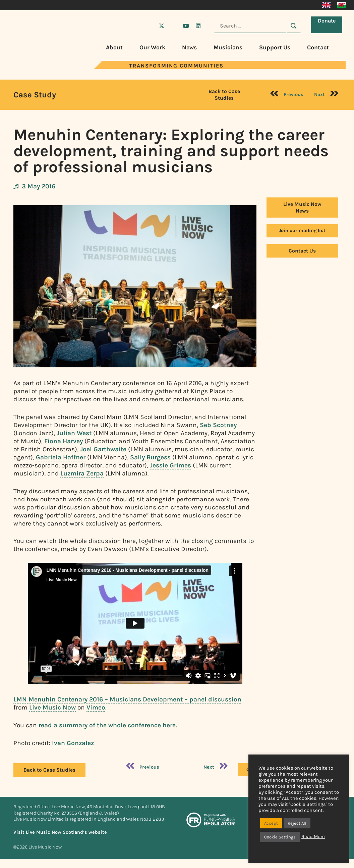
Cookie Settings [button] (280, 837)
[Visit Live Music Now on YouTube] (186, 26)
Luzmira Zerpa (82, 473)
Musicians (228, 47)
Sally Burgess (151, 457)
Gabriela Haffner (61, 457)
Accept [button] (271, 823)
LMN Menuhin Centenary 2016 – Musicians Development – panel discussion (127, 699)
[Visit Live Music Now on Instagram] (174, 26)
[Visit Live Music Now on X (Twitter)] (162, 26)
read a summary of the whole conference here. (108, 725)
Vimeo (96, 707)
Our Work (152, 47)
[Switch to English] (326, 5)
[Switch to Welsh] (341, 5)
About (114, 47)
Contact (318, 47)
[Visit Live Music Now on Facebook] (150, 26)
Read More (313, 837)
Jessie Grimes (170, 465)
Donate (328, 25)
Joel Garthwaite (103, 449)
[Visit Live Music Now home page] (34, 67)
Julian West (75, 433)
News (189, 47)
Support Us (275, 47)
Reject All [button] (297, 823)
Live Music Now (52, 707)
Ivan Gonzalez (73, 743)
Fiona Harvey (64, 441)
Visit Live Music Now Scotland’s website (60, 832)
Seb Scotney (218, 425)
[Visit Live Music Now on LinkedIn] (198, 26)
